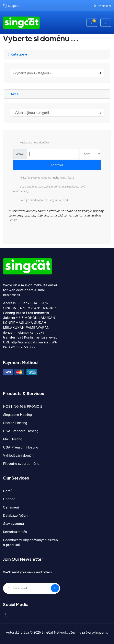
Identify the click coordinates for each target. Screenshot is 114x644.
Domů (8, 491)
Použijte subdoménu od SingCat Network (41, 200)
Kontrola (57, 165)
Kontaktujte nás (15, 532)
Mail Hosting (13, 439)
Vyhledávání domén (18, 455)
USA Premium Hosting (21, 447)
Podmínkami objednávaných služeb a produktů (30, 542)
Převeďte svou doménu (21, 464)
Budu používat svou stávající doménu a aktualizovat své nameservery (49, 189)
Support (11, 6)
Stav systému (13, 524)
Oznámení (11, 507)
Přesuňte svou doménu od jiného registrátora (44, 178)
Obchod (9, 499)
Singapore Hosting (17, 415)
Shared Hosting (15, 423)
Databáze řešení (16, 515)
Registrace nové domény (31, 143)
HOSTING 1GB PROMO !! (22, 406)
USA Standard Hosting (21, 431)
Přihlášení (102, 6)
